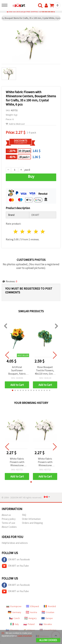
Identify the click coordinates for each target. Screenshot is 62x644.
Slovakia (45, 624)
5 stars (43, 231)
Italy (15, 624)
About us (6, 515)
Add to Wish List (15, 124)
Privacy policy (9, 519)
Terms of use (8, 523)
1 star (16, 231)
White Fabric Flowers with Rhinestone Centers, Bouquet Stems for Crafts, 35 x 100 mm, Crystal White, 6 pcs (17, 462)
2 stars (23, 231)
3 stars (29, 231)
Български (14, 606)
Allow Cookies (48, 640)
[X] (3, 633)
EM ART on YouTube (15, 566)
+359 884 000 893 (47, 12)
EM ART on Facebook (16, 560)
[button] (13, 390)
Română (50, 606)
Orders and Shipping (32, 523)
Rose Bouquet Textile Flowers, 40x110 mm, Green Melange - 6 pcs (45, 371)
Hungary (31, 618)
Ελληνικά (32, 606)
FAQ (24, 515)
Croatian (48, 612)
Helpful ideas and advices (15, 543)
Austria (31, 612)
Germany (15, 612)
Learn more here (25, 636)
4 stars (36, 231)
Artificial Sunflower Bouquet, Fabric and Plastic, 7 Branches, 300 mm (17, 371)
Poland (29, 624)
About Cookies (9, 527)
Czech (14, 618)
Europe (47, 618)
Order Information (31, 519)
